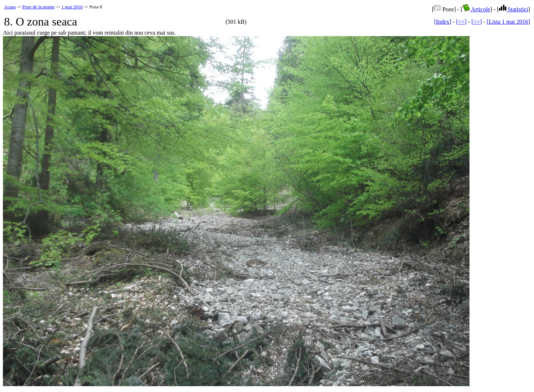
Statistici (514, 9)
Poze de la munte (38, 7)
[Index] (443, 22)
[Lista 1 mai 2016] (508, 22)
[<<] (461, 22)
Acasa (10, 7)
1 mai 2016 (72, 7)
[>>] (477, 22)
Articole (476, 9)
